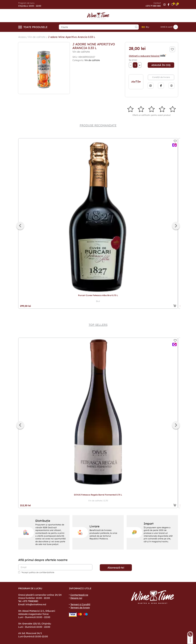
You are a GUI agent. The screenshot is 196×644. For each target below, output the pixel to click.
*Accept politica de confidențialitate (38, 572)
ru (147, 27)
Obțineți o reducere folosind (148, 56)
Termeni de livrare (80, 608)
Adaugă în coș (161, 65)
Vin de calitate (37, 37)
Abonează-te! (116, 568)
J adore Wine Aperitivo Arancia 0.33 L (72, 37)
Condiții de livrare (161, 77)
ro (143, 27)
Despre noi (76, 598)
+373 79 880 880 (153, 6)
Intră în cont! (169, 27)
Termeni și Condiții (80, 604)
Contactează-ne (79, 595)
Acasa (22, 37)
